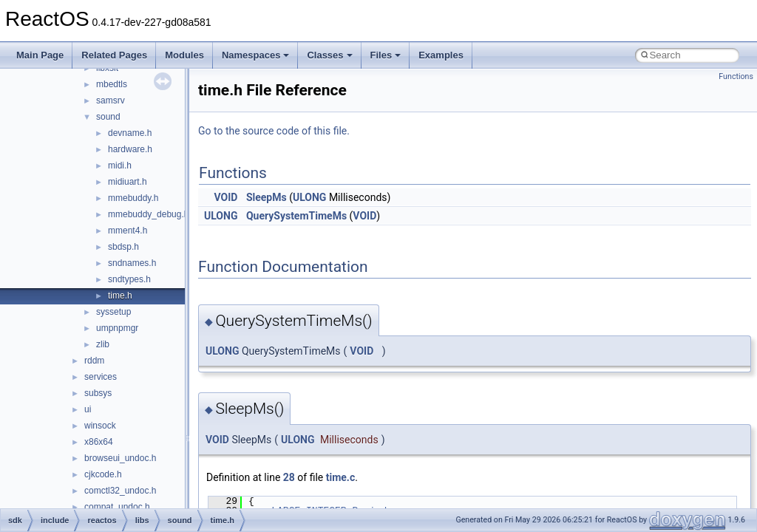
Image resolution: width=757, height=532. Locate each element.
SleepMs (267, 197)
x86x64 (99, 442)
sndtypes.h (129, 279)
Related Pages (114, 55)
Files (386, 55)
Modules (184, 55)
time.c (340, 477)
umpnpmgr (117, 328)
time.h (120, 296)
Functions (736, 76)
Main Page (40, 55)
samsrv (111, 100)
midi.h (120, 166)
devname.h (130, 133)
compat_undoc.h (117, 507)
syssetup (113, 312)
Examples (441, 55)
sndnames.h (132, 263)
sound (108, 117)
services (101, 377)
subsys (98, 393)
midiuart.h (128, 182)
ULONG (309, 197)
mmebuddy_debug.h (148, 214)
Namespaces (256, 55)
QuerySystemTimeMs (296, 216)
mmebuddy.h (133, 198)
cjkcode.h (103, 474)
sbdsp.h (123, 247)
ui (88, 409)
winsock (100, 426)
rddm (94, 361)
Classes (329, 55)
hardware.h (130, 149)
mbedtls (112, 84)
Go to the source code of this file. (274, 131)
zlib (103, 344)
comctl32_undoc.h (120, 491)
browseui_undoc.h (120, 458)
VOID (226, 197)
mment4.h (128, 231)
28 (289, 477)
